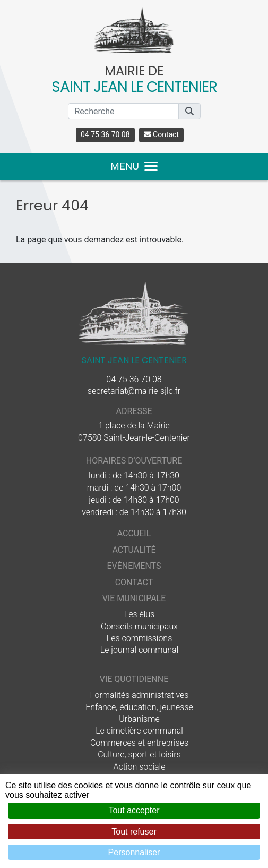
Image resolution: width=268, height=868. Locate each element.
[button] (189, 111)
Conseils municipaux (139, 626)
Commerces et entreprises (139, 743)
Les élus (139, 614)
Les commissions (140, 638)
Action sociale (140, 767)
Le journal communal (140, 650)
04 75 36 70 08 (105, 134)
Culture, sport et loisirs (139, 755)
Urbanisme (139, 719)
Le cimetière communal (139, 731)
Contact (161, 134)
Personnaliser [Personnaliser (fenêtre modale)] (134, 852)
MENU (134, 166)
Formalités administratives (140, 695)
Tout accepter (134, 810)
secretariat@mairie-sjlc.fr (134, 391)
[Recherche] (123, 111)
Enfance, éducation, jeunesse (139, 707)
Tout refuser (134, 832)
